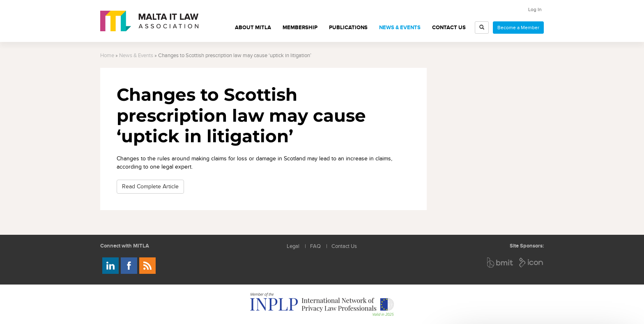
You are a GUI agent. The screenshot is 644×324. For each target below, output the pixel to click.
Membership (300, 28)
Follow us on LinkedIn (110, 266)
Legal (293, 246)
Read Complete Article (150, 186)
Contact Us (449, 28)
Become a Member (518, 28)
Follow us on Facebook (129, 266)
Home (107, 56)
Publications (348, 28)
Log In (535, 9)
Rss (147, 266)
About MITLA (253, 28)
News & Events (400, 28)
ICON (531, 263)
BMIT (500, 263)
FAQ (315, 246)
